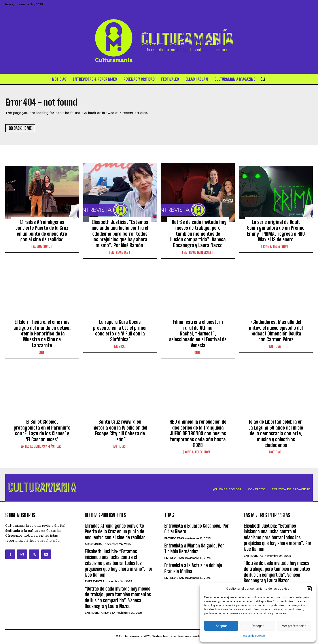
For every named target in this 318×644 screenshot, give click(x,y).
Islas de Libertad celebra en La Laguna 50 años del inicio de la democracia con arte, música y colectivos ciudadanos (276, 434)
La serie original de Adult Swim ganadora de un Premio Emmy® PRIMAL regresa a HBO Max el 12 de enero (276, 231)
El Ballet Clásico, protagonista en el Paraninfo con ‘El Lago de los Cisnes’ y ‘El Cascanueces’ (42, 431)
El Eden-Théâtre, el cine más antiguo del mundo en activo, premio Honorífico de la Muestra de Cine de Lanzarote (42, 334)
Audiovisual (42, 247)
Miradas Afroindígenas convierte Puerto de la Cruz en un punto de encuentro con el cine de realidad (42, 231)
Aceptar (221, 626)
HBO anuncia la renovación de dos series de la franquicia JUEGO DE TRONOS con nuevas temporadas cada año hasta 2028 (198, 434)
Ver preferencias (294, 626)
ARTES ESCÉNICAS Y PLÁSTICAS (41, 447)
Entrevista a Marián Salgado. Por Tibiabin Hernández (194, 550)
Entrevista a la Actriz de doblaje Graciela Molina (193, 570)
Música (119, 347)
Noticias (275, 347)
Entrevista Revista (197, 253)
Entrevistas (119, 253)
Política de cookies (253, 636)
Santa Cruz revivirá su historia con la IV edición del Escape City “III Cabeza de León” (120, 431)
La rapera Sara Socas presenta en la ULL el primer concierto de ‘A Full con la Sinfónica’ (120, 331)
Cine (42, 353)
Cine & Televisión (275, 247)
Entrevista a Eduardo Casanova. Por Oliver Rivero (196, 530)
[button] (309, 589)
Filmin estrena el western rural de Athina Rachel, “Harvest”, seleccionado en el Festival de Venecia (198, 334)
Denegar (258, 626)
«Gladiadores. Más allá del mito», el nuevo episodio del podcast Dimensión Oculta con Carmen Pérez (276, 331)
